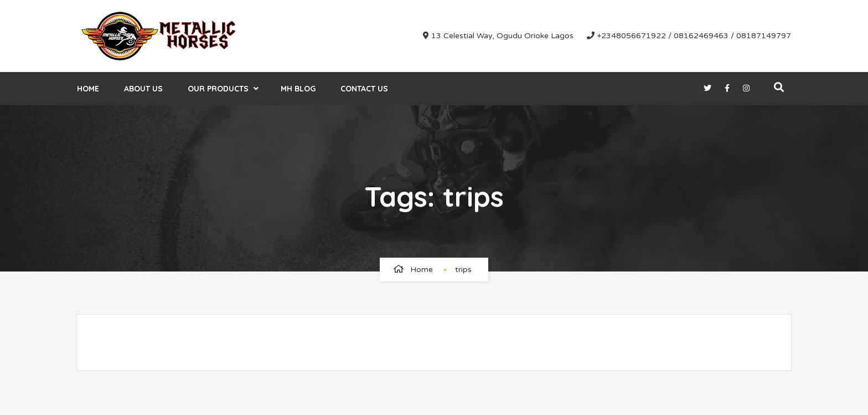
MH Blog (298, 89)
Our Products (218, 89)
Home (88, 89)
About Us (143, 89)
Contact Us (364, 89)
